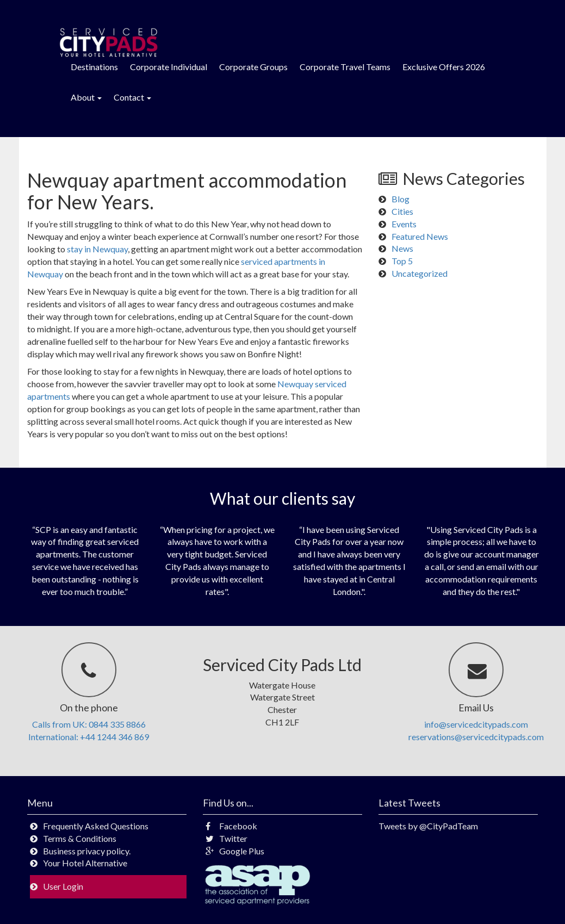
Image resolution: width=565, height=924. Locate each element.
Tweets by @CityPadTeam (428, 826)
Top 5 (402, 261)
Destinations (94, 67)
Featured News (420, 236)
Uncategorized (420, 273)
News (402, 248)
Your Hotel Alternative (85, 863)
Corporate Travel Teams (345, 67)
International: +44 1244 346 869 (89, 737)
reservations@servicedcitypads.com (476, 737)
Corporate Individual (169, 67)
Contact (132, 97)
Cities (402, 211)
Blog (401, 199)
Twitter (226, 838)
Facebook (231, 826)
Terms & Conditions (80, 838)
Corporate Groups (253, 67)
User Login (63, 886)
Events (404, 224)
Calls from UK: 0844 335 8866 (89, 724)
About (86, 97)
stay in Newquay (97, 249)
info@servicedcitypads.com (476, 724)
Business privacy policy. (87, 851)
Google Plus (235, 851)
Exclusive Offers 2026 (444, 67)
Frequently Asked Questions (96, 826)
